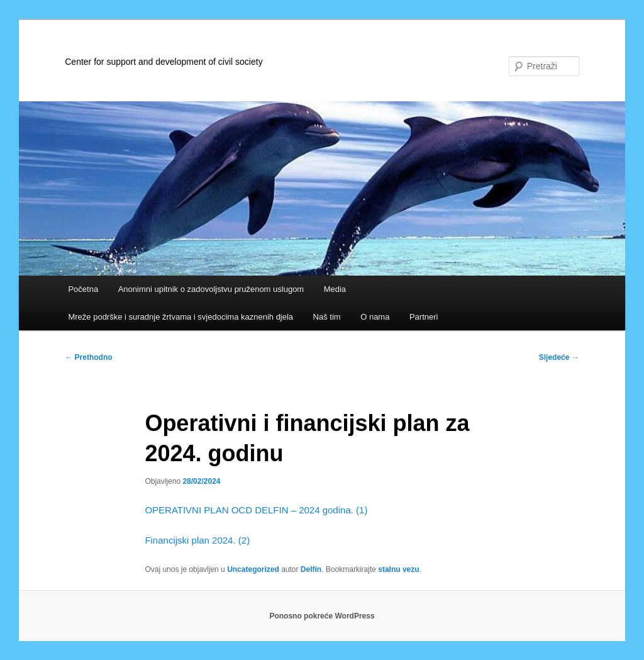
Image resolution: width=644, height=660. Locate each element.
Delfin (311, 569)
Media (335, 289)
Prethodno (88, 357)
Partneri (424, 317)
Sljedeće (559, 357)
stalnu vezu (398, 569)
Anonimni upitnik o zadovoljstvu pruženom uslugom (211, 289)
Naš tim (327, 317)
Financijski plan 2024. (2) (197, 540)
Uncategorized (253, 569)
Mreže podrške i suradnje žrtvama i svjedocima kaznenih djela (180, 317)
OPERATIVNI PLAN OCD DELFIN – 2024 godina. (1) (256, 510)
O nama (375, 317)
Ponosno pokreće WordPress (322, 616)
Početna (83, 289)
